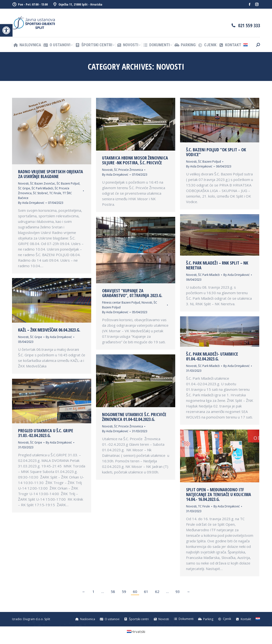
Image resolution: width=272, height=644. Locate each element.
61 (146, 591)
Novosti (23, 183)
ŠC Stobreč (40, 193)
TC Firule (55, 193)
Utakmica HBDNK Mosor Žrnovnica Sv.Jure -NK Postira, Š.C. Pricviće (135, 160)
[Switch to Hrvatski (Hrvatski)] (136, 632)
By (31, 203)
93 (178, 591)
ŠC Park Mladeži (42, 188)
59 (124, 591)
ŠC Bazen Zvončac (43, 183)
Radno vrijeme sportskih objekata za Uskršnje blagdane (51, 174)
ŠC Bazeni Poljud (68, 183)
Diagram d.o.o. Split (37, 619)
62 (157, 591)
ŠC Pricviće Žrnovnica (129, 170)
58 (113, 591)
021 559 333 (249, 25)
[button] (6, 30)
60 (135, 591)
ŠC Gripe (24, 188)
